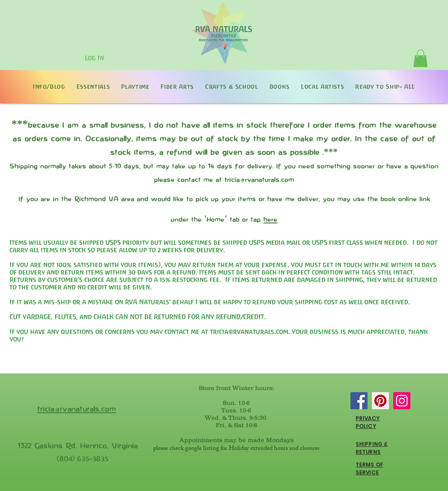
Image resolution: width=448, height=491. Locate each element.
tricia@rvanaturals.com (249, 332)
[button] (420, 58)
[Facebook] (359, 401)
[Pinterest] (380, 401)
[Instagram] (402, 401)
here (270, 219)
